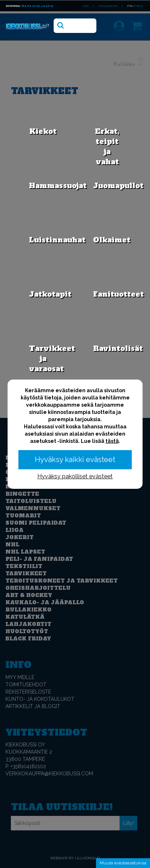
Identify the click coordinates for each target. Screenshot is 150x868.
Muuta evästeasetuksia (123, 863)
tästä (112, 441)
